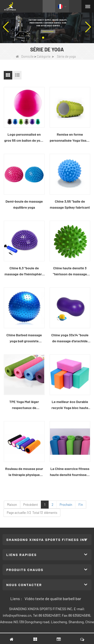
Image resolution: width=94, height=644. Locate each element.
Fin (81, 505)
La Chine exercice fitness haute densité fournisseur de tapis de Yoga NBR (70, 472)
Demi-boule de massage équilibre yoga (24, 204)
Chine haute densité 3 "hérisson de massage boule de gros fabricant (70, 271)
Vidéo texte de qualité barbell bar (53, 598)
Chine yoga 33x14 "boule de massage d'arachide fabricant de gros (70, 338)
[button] (43, 38)
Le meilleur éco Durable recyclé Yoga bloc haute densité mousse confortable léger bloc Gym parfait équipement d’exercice (70, 405)
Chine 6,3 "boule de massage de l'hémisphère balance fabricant (24, 271)
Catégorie (44, 56)
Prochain (66, 505)
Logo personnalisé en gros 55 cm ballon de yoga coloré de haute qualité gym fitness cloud (24, 138)
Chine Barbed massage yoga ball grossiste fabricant (24, 338)
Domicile (25, 56)
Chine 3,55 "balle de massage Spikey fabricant (70, 204)
